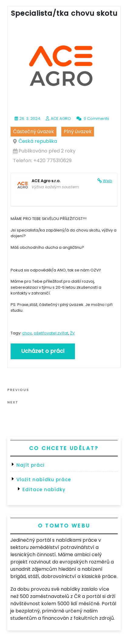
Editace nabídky (44, 490)
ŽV (72, 333)
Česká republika (38, 141)
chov (27, 333)
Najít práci (30, 465)
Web (108, 181)
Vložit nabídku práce (44, 480)
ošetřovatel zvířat (51, 333)
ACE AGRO (61, 118)
